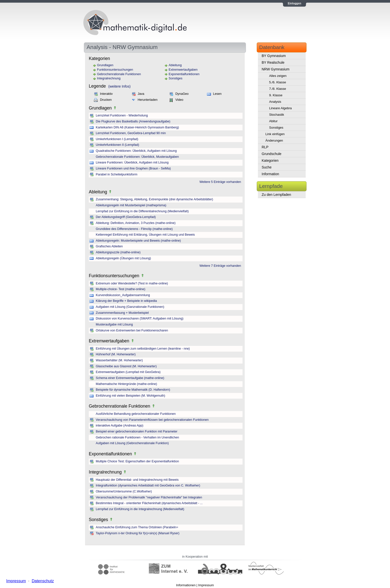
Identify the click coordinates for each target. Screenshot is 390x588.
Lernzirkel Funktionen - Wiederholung (122, 115)
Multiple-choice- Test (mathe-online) (121, 289)
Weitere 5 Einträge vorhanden (220, 182)
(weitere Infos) (120, 86)
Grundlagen (105, 65)
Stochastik (277, 115)
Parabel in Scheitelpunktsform (117, 174)
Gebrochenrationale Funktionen (119, 74)
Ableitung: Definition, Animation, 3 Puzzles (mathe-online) (136, 223)
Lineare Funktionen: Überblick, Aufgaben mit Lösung (132, 162)
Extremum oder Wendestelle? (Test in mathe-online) (132, 283)
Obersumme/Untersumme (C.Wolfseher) (124, 491)
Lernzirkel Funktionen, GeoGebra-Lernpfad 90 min (131, 133)
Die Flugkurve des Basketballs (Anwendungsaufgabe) (133, 121)
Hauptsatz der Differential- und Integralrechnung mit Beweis (137, 480)
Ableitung (175, 65)
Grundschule (271, 154)
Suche (267, 167)
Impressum (206, 585)
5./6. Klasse (278, 82)
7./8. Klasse (278, 89)
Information (270, 174)
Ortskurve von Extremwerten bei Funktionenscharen (132, 330)
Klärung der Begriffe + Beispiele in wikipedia (126, 301)
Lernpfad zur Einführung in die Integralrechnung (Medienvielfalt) (140, 509)
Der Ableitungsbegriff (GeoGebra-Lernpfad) (126, 217)
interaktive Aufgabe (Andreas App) (120, 426)
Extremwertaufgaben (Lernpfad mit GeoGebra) (128, 372)
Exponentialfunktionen (184, 74)
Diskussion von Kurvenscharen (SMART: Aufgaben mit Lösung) (140, 319)
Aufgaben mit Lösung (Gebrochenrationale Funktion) (132, 443)
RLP (265, 147)
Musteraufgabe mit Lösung (114, 324)
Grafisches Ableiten (109, 246)
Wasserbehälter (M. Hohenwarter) (119, 360)
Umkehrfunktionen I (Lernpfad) (117, 139)
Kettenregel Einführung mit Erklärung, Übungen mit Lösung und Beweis (145, 235)
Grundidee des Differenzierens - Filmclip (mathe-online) (134, 229)
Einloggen (294, 3)
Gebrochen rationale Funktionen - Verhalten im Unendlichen (137, 437)
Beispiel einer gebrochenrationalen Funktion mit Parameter (137, 431)
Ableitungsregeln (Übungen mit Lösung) (123, 258)
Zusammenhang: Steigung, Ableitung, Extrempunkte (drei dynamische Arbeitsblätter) (154, 199)
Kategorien (270, 160)
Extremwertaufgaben (183, 70)
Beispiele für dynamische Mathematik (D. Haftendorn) (133, 390)
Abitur (273, 121)
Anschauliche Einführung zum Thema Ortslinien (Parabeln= (137, 527)
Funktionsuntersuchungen (115, 70)
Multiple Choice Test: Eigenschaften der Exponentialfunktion (137, 461)
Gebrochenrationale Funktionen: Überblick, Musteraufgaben (137, 157)
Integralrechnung (109, 78)
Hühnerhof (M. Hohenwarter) (116, 354)
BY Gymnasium (274, 56)
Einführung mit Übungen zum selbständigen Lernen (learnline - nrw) (143, 349)
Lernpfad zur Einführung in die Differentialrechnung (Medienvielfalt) (142, 211)
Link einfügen (275, 134)
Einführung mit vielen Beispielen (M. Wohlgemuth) (130, 396)
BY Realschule (273, 62)
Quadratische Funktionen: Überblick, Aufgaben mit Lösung (136, 151)
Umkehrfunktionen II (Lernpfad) (117, 145)
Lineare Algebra (280, 108)
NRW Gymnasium (276, 69)
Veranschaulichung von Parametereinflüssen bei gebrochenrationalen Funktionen (152, 420)
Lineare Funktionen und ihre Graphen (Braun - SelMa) (133, 168)
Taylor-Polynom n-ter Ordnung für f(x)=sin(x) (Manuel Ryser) (138, 533)
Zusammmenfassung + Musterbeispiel (122, 313)
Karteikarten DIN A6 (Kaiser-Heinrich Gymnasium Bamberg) (137, 127)
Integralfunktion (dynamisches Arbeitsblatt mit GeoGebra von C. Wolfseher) (148, 485)
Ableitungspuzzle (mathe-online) (118, 252)
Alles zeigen (278, 76)
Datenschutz (43, 581)
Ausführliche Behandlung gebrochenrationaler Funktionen (136, 414)
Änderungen (274, 140)
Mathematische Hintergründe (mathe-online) (126, 384)
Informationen (186, 585)
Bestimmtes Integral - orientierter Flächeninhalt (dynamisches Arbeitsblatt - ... (149, 503)
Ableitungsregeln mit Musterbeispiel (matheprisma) (131, 205)
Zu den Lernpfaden (276, 195)
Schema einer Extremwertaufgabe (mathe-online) (130, 378)
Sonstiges (175, 78)
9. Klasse (276, 95)
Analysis (275, 102)
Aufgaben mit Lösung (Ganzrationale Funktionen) (130, 307)
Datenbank (272, 47)
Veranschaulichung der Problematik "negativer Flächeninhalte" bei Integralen (149, 497)
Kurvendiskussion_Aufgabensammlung (123, 295)
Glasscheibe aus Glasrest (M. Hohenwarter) (126, 366)
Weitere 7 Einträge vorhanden (220, 266)
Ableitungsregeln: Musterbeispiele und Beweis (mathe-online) (138, 241)
